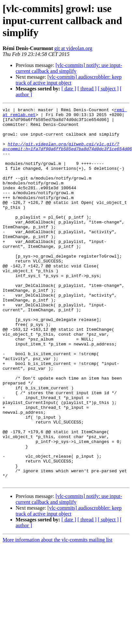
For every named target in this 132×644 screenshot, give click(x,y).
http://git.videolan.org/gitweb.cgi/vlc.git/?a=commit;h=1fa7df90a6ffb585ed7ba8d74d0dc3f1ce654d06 (67, 154)
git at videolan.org (73, 48)
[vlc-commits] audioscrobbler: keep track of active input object (69, 80)
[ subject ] (108, 89)
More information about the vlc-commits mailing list (58, 615)
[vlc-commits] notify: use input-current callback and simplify (69, 68)
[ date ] (69, 89)
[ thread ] (87, 89)
